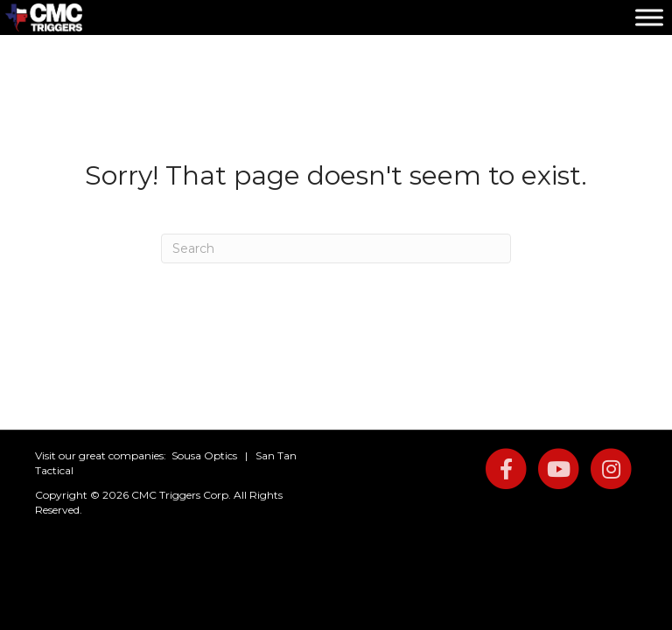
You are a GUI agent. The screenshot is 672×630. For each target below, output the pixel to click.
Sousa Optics (204, 455)
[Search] (336, 248)
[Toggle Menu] (649, 17)
